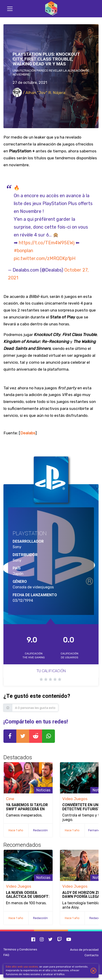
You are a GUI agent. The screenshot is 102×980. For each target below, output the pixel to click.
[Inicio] (51, 9)
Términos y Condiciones (20, 949)
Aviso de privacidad (84, 950)
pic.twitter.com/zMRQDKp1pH (45, 258)
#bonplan (23, 251)
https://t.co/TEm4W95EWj (47, 243)
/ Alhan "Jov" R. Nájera (39, 93)
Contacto (92, 955)
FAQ (6, 955)
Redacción (40, 830)
